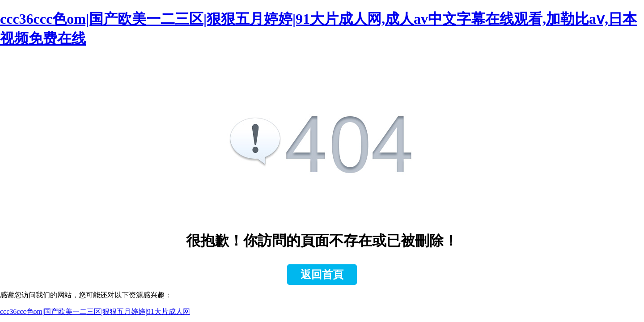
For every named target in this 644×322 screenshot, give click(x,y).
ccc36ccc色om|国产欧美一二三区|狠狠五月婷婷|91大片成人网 (95, 311)
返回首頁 (322, 275)
